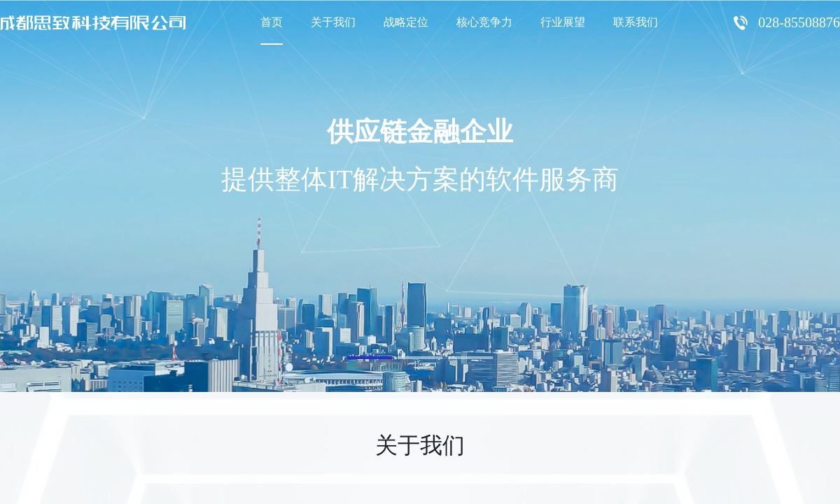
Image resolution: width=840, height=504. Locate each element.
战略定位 (406, 22)
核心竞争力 (484, 22)
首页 (272, 22)
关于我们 (333, 22)
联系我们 (636, 22)
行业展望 (563, 22)
